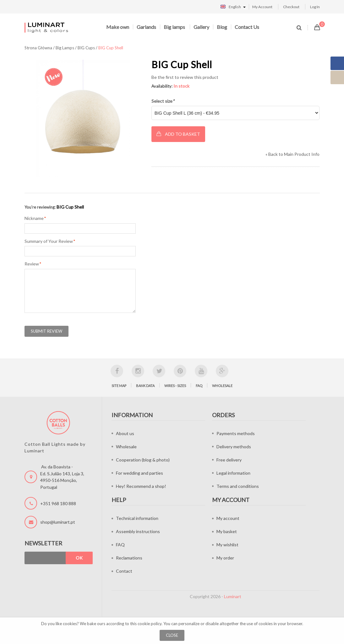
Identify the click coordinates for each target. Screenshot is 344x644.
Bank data (145, 386)
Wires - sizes (175, 386)
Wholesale (222, 386)
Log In (315, 7)
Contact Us (247, 27)
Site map (119, 386)
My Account (262, 7)
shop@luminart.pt (58, 522)
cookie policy (150, 624)
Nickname (34, 218)
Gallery (201, 27)
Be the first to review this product (185, 77)
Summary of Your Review (49, 241)
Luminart (233, 596)
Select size (163, 101)
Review (32, 264)
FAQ (199, 386)
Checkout (291, 7)
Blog (222, 27)
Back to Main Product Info (292, 154)
